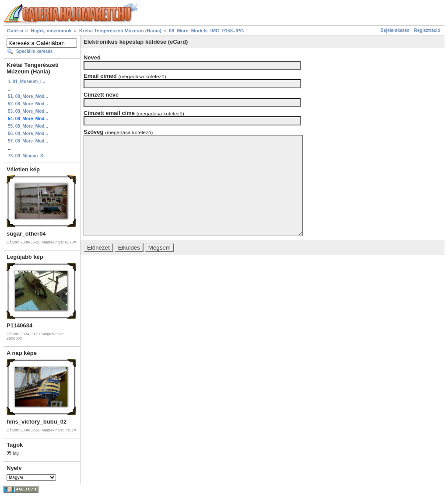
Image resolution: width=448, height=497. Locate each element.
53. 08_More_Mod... (28, 111)
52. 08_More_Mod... (28, 104)
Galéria (15, 31)
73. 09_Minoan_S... (27, 156)
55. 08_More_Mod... (28, 126)
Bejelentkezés (395, 30)
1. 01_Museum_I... (26, 82)
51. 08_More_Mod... (28, 96)
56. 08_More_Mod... (28, 134)
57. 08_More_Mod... (28, 141)
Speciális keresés (34, 51)
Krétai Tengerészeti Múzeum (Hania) (120, 31)
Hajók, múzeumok (51, 31)
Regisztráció (427, 30)
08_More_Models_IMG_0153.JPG (206, 31)
